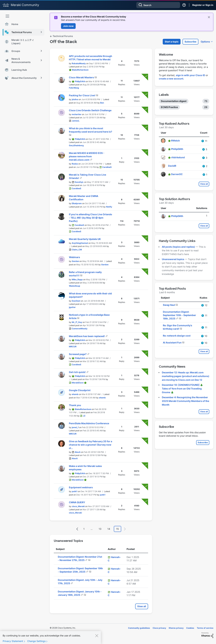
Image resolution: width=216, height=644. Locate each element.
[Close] (97, 638)
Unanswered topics (173, 259)
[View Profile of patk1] (75, 491)
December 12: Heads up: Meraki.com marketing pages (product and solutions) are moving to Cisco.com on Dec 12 (186, 376)
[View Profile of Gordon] (75, 261)
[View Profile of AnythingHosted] (80, 243)
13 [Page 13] (100, 529)
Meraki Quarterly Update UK (85, 239)
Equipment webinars (81, 487)
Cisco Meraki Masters (82, 77)
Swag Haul (169, 305)
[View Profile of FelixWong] (74, 88)
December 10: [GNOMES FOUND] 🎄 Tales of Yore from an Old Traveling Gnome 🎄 (182, 389)
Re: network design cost (177, 336)
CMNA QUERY (77, 502)
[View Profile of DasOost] (76, 301)
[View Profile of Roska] (75, 164)
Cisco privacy (159, 628)
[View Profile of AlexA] (78, 452)
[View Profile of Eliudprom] (77, 203)
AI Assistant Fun (172, 342)
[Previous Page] (77, 529)
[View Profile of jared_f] (75, 427)
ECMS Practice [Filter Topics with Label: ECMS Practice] (169, 107)
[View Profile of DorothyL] (79, 182)
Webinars (74, 257)
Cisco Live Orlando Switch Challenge (90, 110)
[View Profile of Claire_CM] (77, 250)
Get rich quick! (78, 372)
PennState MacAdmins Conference (89, 423)
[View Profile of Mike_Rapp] (77, 279)
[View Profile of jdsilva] (75, 99)
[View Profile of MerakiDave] (78, 383)
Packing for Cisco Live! (82, 95)
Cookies (190, 628)
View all (142, 606)
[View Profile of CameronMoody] (80, 329)
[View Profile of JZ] (84, 416)
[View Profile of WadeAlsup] (75, 286)
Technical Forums (61, 36)
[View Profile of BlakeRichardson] (80, 70)
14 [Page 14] (109, 529)
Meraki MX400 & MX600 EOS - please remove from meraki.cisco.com (87, 156)
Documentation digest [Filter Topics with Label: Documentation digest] (174, 101)
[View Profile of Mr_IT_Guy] (77, 322)
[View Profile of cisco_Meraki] (78, 506)
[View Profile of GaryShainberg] (76, 145)
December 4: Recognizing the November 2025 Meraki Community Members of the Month (185, 401)
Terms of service (205, 628)
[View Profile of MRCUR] (73, 347)
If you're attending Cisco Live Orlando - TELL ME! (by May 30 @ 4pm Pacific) (91, 218)
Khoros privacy (176, 628)
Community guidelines (139, 628)
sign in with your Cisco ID (190, 75)
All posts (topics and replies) (178, 247)
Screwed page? (78, 354)
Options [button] (205, 42)
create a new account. (171, 79)
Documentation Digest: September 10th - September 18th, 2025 (179, 315)
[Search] (158, 5)
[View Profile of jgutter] (72, 307)
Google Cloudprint (80, 390)
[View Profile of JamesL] (76, 121)
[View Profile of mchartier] (77, 114)
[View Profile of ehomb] (75, 394)
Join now (68, 26)
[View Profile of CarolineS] (107, 167)
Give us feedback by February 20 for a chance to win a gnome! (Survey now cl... (91, 445)
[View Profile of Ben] (102, 103)
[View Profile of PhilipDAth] (80, 81)
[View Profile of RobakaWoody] (79, 63)
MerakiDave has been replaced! (87, 336)
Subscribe (190, 42)
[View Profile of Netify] (109, 207)
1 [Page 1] (84, 529)
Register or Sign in (203, 5)
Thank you (75, 405)
